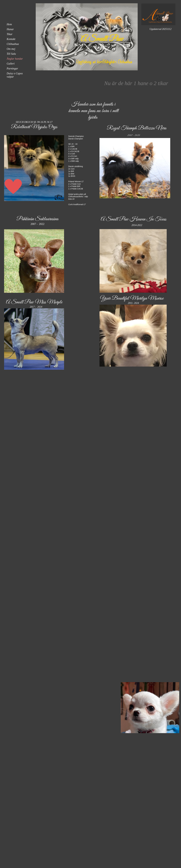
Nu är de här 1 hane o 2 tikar (136, 83)
